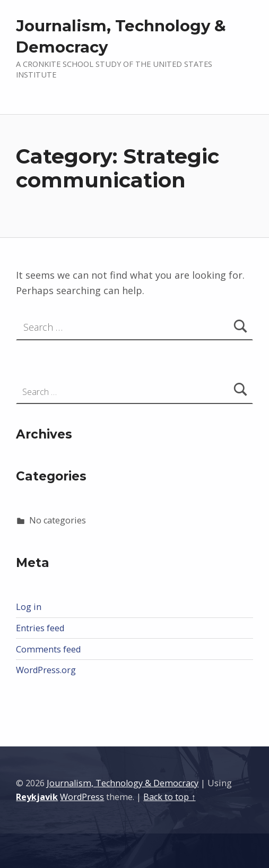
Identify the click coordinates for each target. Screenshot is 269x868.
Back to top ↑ (169, 797)
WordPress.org (46, 670)
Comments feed (48, 649)
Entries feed (40, 628)
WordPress (82, 797)
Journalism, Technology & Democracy (123, 783)
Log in (29, 607)
